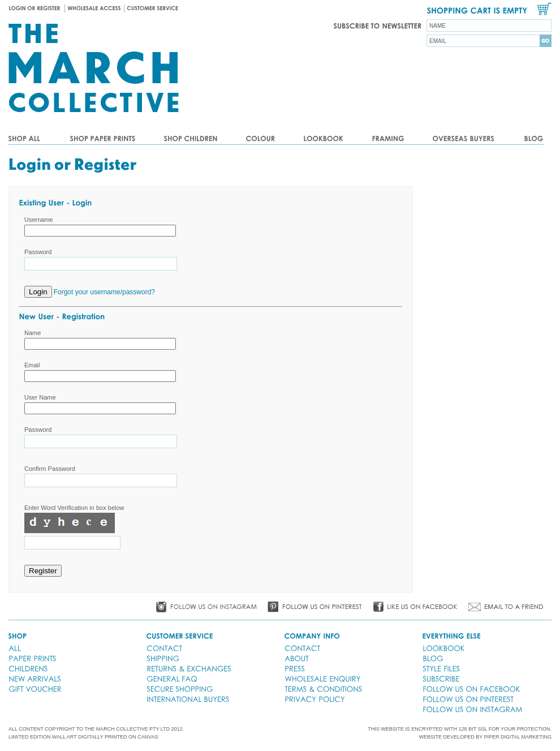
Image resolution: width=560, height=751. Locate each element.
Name (33, 333)
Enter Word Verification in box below (74, 508)
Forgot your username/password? (104, 292)
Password (38, 252)
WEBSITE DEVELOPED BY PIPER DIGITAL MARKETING (485, 737)
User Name (40, 397)
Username (39, 220)
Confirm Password (50, 469)
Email (32, 365)
